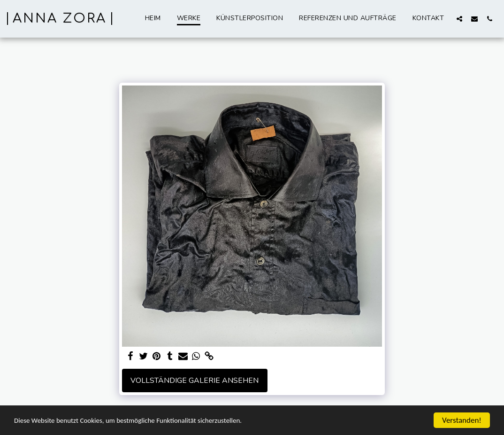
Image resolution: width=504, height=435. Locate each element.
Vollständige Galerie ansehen (195, 381)
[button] (459, 19)
